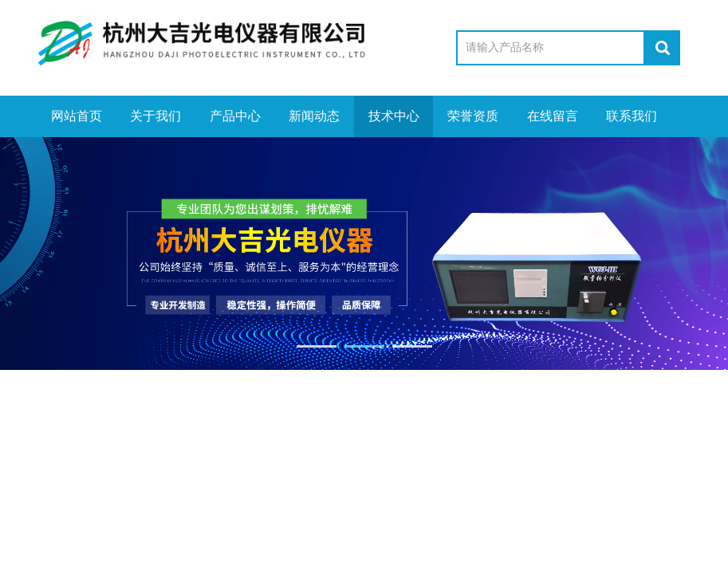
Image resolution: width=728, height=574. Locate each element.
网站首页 (76, 116)
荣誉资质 (473, 116)
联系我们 (632, 116)
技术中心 (393, 116)
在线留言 (552, 116)
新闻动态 (314, 116)
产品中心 (234, 116)
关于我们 (155, 116)
